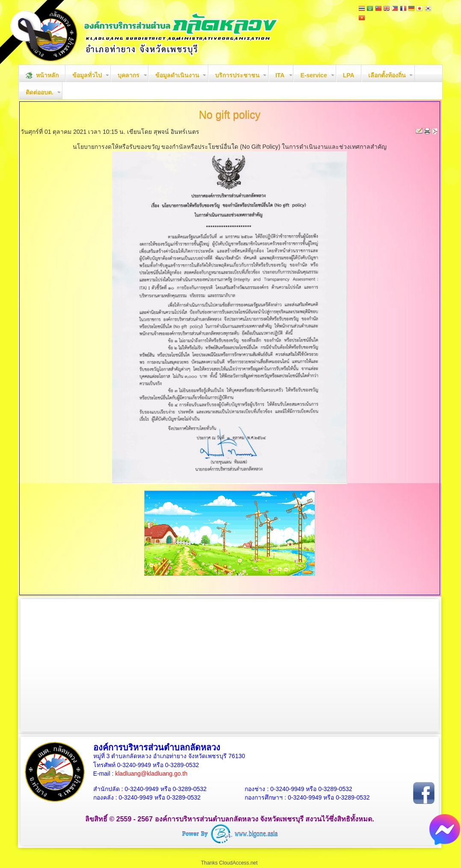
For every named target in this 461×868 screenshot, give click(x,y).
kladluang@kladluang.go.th (151, 774)
